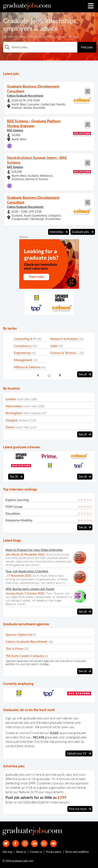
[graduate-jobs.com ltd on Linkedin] (34, 844)
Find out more (80, 809)
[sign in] (54, 844)
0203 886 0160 (34, 802)
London (11, 399)
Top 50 (16, 477)
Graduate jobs (23, 21)
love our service (64, 783)
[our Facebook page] (16, 844)
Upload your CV (79, 753)
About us (21, 852)
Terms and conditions (77, 852)
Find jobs (87, 47)
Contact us (36, 852)
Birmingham (14, 413)
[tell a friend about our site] (44, 844)
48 (5, 36)
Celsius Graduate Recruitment (25, 96)
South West (22, 427)
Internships (59, 232)
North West (30, 406)
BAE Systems (15, 130)
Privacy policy (54, 852)
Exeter (10, 427)
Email (9, 802)
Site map (7, 852)
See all (85, 374)
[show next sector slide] (60, 375)
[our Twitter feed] (6, 844)
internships (61, 21)
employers (18, 28)
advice (49, 28)
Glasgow (12, 420)
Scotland (24, 420)
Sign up (11, 718)
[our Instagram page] (25, 844)
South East (23, 399)
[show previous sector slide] (38, 375)
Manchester (14, 406)
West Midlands (32, 413)
